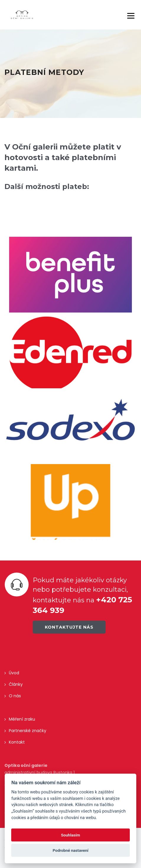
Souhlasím (70, 835)
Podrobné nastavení (70, 850)
